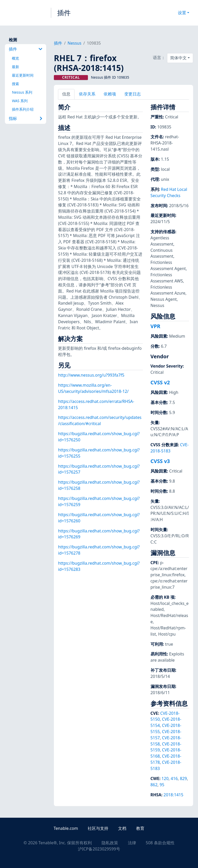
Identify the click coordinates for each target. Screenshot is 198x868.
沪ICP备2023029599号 (99, 849)
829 (183, 778)
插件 (64, 13)
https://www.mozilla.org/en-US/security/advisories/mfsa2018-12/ (93, 388)
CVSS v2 (160, 382)
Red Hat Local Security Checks (169, 192)
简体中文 (178, 58)
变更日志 (133, 94)
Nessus (75, 43)
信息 (66, 94)
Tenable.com (66, 828)
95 (162, 785)
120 (165, 778)
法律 (132, 843)
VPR (155, 326)
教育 (140, 828)
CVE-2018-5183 (170, 448)
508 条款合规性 (160, 843)
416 (174, 778)
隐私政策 (110, 843)
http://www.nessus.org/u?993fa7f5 (91, 375)
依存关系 (87, 94)
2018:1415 (173, 795)
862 (154, 785)
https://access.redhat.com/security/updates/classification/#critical (100, 420)
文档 (122, 828)
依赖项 (110, 94)
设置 (182, 13)
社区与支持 (98, 828)
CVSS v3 (160, 461)
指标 (26, 118)
